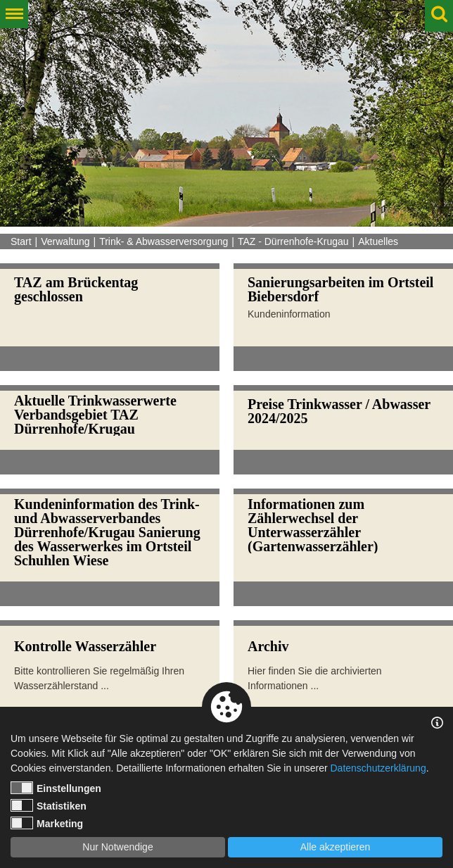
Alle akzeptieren (336, 847)
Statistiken (49, 805)
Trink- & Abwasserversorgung (164, 241)
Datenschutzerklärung (378, 768)
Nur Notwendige (117, 847)
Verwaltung (65, 241)
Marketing (47, 823)
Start (21, 241)
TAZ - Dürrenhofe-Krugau (293, 241)
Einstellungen (56, 788)
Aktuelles (378, 241)
